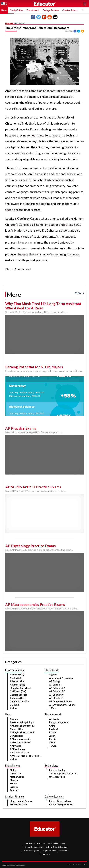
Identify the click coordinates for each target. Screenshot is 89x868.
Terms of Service (71, 864)
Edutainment (33, 10)
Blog (17, 23)
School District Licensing (56, 847)
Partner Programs (30, 851)
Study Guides (17, 10)
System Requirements (33, 847)
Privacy (79, 864)
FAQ (62, 843)
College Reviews (51, 10)
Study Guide (52, 843)
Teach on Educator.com (35, 843)
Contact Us (63, 851)
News (4, 10)
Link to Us (45, 854)
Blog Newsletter (48, 851)
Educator (45, 4)
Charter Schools (70, 10)
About (85, 864)
